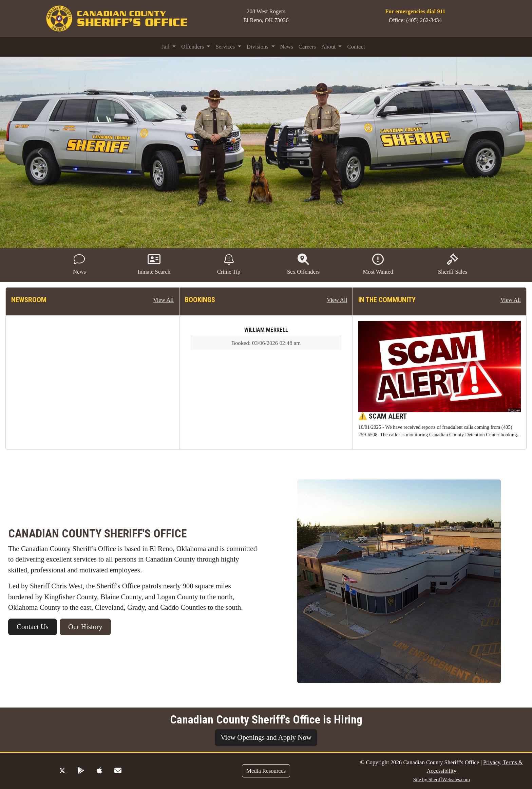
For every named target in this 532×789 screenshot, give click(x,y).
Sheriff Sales (453, 264)
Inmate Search (154, 264)
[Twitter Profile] (63, 771)
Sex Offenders (303, 264)
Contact (356, 47)
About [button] (329, 47)
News (287, 47)
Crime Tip (229, 264)
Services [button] (226, 47)
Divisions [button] (258, 47)
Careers (307, 47)
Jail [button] (166, 47)
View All (164, 300)
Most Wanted (378, 264)
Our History (85, 627)
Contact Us (33, 627)
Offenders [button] (193, 47)
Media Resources (266, 771)
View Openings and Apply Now (266, 737)
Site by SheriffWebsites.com (442, 779)
